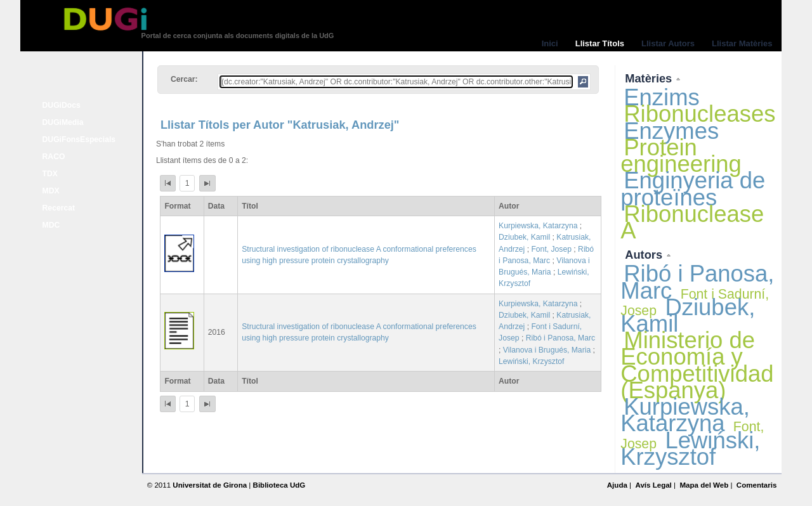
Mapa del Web (704, 485)
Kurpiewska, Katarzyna (538, 226)
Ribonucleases (699, 114)
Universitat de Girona (210, 485)
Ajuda (617, 485)
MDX (51, 191)
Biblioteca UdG (279, 485)
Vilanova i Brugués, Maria (547, 350)
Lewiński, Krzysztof (531, 361)
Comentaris (757, 485)
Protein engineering (681, 156)
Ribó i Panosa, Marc (560, 338)
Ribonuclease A (692, 222)
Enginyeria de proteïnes (693, 189)
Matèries (650, 78)
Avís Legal (653, 485)
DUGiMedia (63, 122)
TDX (50, 174)
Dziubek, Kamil (524, 237)
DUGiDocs (62, 105)
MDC (51, 225)
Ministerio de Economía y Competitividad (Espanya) (697, 365)
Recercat (59, 208)
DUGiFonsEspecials (79, 139)
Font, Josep (551, 249)
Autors (645, 255)
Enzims (662, 97)
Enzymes (671, 131)
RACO (54, 157)
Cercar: (184, 79)
